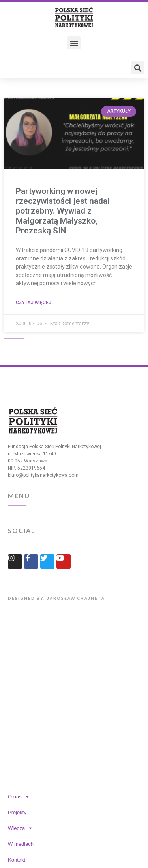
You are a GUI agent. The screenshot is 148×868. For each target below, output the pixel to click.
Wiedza (20, 828)
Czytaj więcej (34, 303)
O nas (18, 797)
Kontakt (17, 860)
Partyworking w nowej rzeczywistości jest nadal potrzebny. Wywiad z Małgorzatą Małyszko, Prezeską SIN (63, 211)
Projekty (17, 812)
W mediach (21, 844)
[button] (74, 43)
